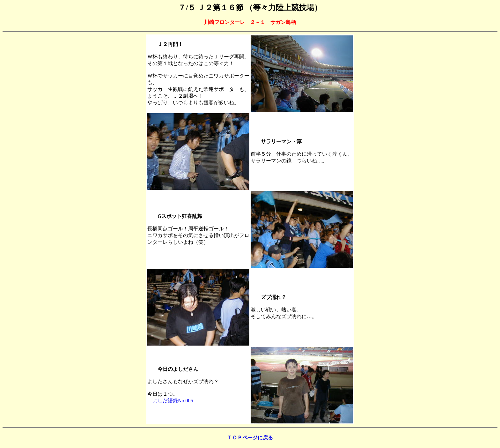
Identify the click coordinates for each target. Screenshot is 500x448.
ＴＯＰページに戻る (250, 438)
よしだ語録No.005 (173, 401)
